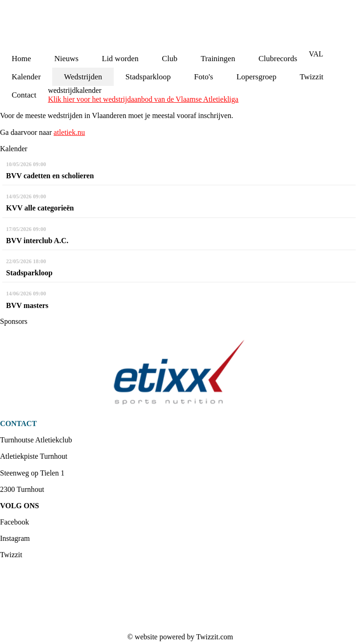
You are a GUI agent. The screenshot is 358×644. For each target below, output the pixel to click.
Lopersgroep (256, 77)
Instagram (15, 538)
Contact (24, 95)
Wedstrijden (83, 77)
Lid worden (120, 59)
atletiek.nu (69, 132)
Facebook (14, 522)
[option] (179, 372)
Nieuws (67, 59)
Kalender (26, 77)
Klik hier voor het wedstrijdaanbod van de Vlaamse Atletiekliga (143, 99)
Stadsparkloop (148, 77)
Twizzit (312, 77)
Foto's (203, 77)
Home (21, 59)
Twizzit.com (215, 637)
